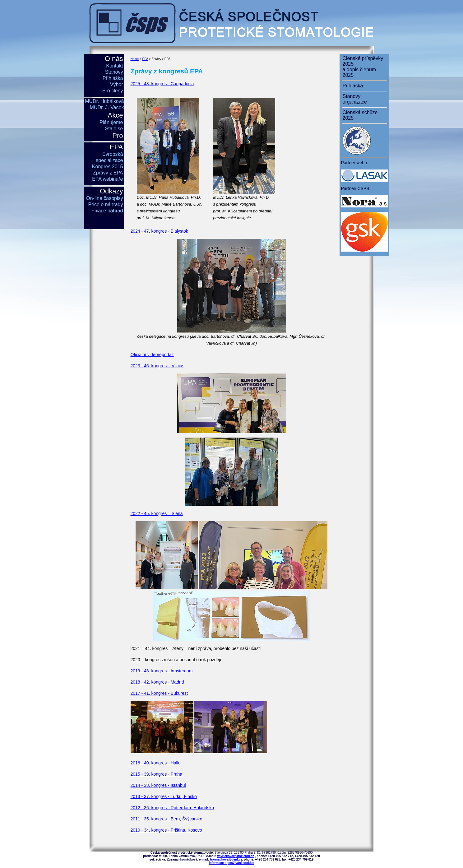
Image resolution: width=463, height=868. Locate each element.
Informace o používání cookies (232, 863)
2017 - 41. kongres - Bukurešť (160, 693)
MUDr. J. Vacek (107, 107)
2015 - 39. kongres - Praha (157, 774)
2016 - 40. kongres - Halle (156, 763)
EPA (145, 59)
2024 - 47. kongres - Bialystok (159, 231)
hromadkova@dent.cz (226, 859)
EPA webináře (107, 179)
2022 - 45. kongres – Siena (157, 513)
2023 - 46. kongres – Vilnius (157, 366)
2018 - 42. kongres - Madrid (157, 682)
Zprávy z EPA (108, 173)
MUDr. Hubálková (104, 101)
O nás (114, 59)
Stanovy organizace (355, 99)
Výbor (117, 84)
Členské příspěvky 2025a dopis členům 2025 (363, 67)
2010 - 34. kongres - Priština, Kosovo (166, 830)
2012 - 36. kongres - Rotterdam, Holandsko (172, 808)
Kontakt (114, 66)
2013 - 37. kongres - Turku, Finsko (164, 796)
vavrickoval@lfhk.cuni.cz (236, 856)
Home (135, 59)
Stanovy (114, 72)
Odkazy (111, 191)
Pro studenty (110, 140)
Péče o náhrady (105, 204)
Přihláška (113, 78)
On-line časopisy (104, 198)
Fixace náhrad (107, 211)
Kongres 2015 (108, 167)
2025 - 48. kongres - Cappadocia (162, 84)
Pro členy (113, 91)
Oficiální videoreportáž (152, 355)
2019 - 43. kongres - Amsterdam (162, 671)
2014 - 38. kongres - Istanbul (158, 785)
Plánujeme (111, 122)
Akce (116, 115)
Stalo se (114, 129)
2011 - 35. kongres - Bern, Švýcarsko (167, 819)
